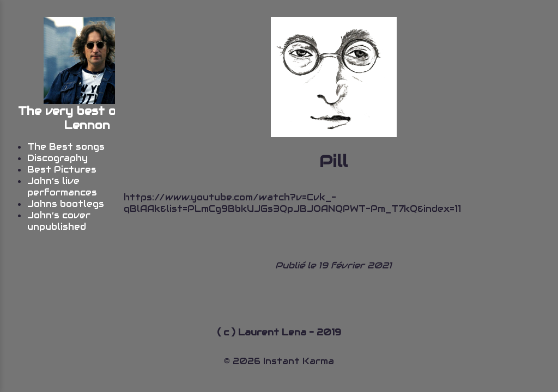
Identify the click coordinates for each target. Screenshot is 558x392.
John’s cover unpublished (59, 221)
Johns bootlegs (66, 204)
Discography (57, 158)
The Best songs (66, 147)
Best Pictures (62, 170)
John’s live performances (62, 187)
